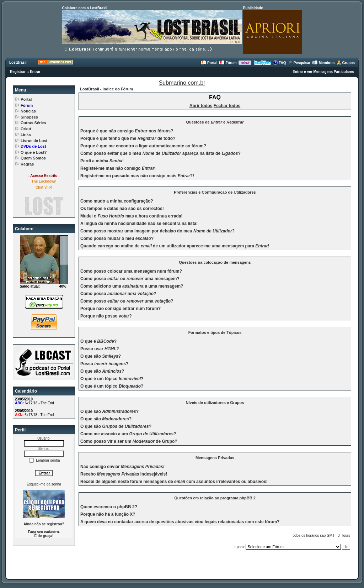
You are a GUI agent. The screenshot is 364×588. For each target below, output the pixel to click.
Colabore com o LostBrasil (85, 8)
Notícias (28, 111)
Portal (209, 63)
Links (26, 135)
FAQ (279, 63)
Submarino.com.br (182, 83)
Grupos (346, 63)
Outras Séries (33, 123)
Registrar (18, 72)
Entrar (35, 72)
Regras (27, 164)
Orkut (26, 129)
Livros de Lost (34, 141)
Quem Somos (33, 158)
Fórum (228, 63)
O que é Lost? (34, 152)
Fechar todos (227, 106)
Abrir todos (201, 106)
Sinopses (29, 117)
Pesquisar (299, 63)
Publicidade (253, 8)
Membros (323, 63)
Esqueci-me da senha (44, 484)
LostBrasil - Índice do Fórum (106, 89)
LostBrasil (18, 62)
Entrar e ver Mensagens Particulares (323, 72)
